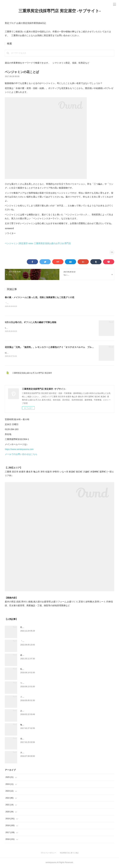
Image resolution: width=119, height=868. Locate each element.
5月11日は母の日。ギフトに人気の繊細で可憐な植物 (30, 322)
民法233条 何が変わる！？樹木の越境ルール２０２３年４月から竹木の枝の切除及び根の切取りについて (64, 628)
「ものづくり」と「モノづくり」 (34, 642)
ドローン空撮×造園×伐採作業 (33, 698)
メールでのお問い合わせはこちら (21, 455)
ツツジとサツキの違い (30, 684)
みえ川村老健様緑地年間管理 (32, 711)
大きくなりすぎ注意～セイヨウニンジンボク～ (40, 753)
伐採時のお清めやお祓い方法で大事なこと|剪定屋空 (42, 739)
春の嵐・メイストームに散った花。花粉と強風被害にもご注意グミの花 (40, 297)
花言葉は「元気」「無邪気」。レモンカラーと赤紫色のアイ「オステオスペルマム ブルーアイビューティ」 (58, 348)
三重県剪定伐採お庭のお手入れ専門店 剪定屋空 (33, 374)
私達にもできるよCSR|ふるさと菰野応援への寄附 (41, 670)
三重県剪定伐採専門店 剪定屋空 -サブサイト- (60, 11)
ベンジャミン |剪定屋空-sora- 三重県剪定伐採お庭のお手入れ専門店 (38, 243)
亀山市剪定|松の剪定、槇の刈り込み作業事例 (39, 725)
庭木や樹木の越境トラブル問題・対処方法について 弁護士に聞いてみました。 (54, 656)
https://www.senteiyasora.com (19, 450)
